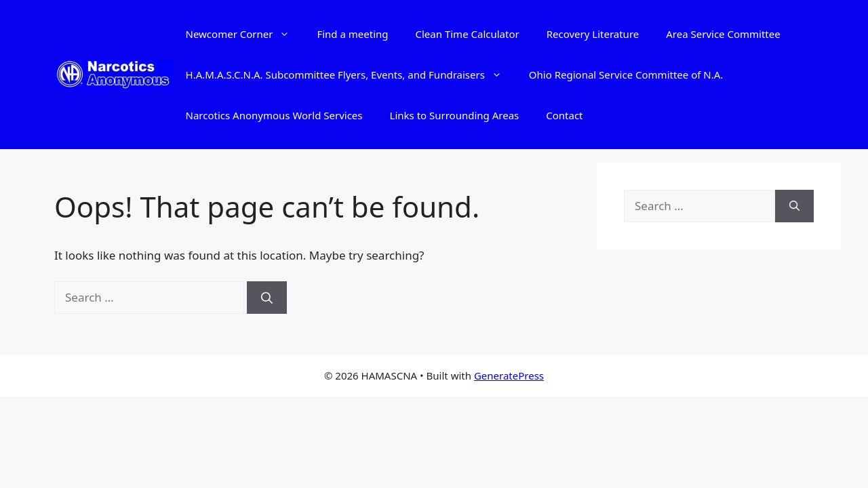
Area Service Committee (723, 34)
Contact (564, 115)
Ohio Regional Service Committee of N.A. (626, 75)
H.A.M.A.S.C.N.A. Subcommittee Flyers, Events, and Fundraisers (351, 75)
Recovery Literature (593, 34)
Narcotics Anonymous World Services (274, 115)
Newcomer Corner (245, 34)
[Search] (267, 298)
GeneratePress (509, 375)
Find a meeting (352, 34)
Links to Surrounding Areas (455, 115)
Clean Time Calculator (468, 34)
